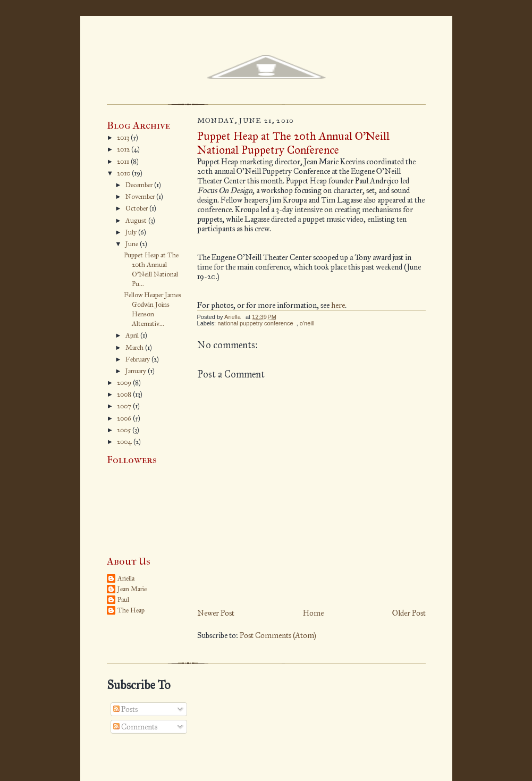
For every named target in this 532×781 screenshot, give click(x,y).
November (141, 197)
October (137, 208)
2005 (125, 430)
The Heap (131, 610)
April (133, 335)
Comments (135, 727)
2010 (124, 173)
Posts (125, 709)
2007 (125, 406)
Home (313, 613)
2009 (125, 383)
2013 (124, 138)
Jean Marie (132, 589)
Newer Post (216, 613)
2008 (125, 394)
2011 (124, 162)
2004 (125, 442)
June (133, 244)
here (338, 305)
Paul (123, 600)
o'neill (307, 323)
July (132, 232)
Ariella (126, 578)
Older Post (409, 613)
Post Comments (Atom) (278, 635)
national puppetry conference (255, 323)
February (138, 359)
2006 (125, 418)
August (137, 221)
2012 (124, 149)
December (140, 185)
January (137, 371)
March (135, 348)
